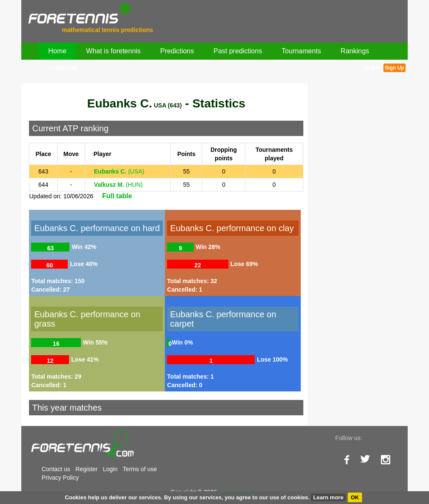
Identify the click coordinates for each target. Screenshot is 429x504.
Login (110, 469)
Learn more (328, 497)
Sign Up (394, 68)
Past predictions (238, 51)
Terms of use (140, 469)
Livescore (63, 68)
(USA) (119, 171)
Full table (117, 196)
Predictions (177, 51)
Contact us (56, 469)
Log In (373, 68)
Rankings (355, 51)
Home (57, 51)
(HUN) (118, 185)
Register (86, 469)
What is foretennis (113, 51)
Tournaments (301, 51)
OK (355, 497)
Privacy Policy (60, 478)
